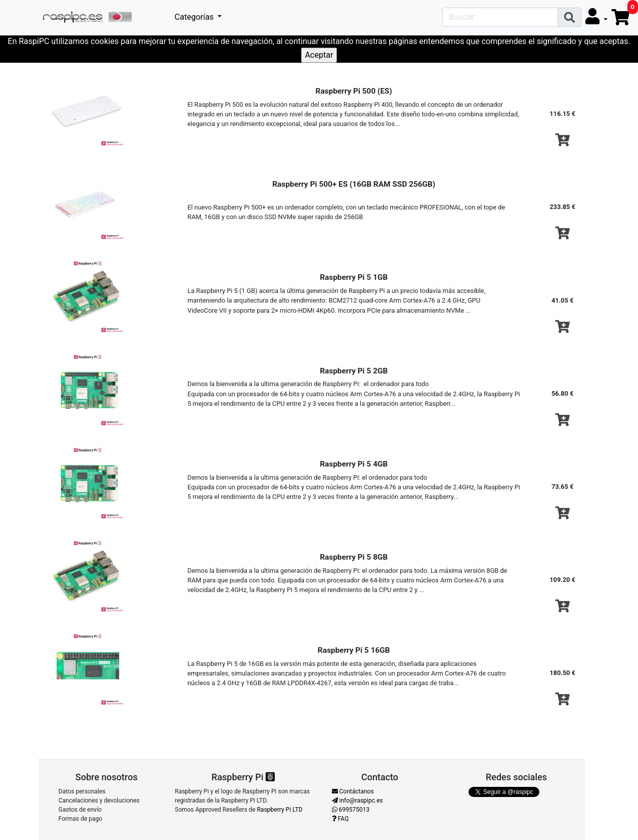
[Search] (500, 17)
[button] (597, 17)
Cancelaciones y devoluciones (99, 801)
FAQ (341, 819)
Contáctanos (353, 791)
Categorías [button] (195, 17)
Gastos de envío (80, 810)
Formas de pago (81, 819)
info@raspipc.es (357, 801)
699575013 (351, 810)
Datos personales (82, 791)
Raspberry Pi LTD (280, 810)
